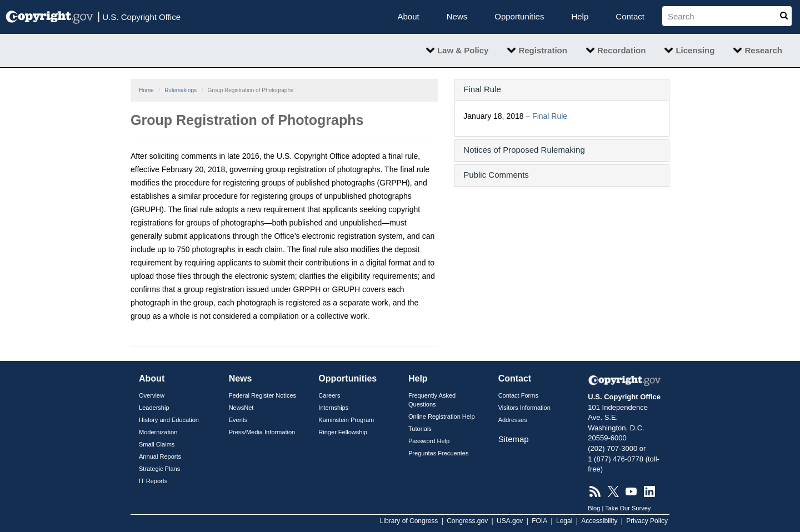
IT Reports (153, 481)
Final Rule (550, 116)
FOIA (539, 521)
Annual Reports (160, 456)
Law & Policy (463, 50)
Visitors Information (524, 408)
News (457, 16)
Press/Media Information (262, 432)
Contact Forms (518, 395)
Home (146, 90)
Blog (594, 508)
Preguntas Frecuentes (439, 453)
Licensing (695, 50)
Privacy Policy (647, 521)
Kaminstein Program (346, 420)
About (409, 16)
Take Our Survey (628, 508)
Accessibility (599, 521)
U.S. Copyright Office (139, 16)
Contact (630, 16)
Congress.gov (467, 521)
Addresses (513, 420)
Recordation (622, 50)
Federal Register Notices (262, 395)
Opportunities (519, 16)
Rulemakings (181, 90)
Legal (564, 521)
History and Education (169, 420)
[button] (562, 89)
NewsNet (241, 408)
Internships (333, 408)
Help (580, 16)
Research (763, 50)
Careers (329, 395)
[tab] (562, 90)
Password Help (429, 441)
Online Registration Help (442, 416)
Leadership (154, 408)
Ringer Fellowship (343, 432)
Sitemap (514, 439)
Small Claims (157, 444)
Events (238, 420)
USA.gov (510, 521)
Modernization (158, 432)
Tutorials (420, 429)
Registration (543, 50)
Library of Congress (409, 521)
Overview (152, 395)
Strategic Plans (159, 469)
